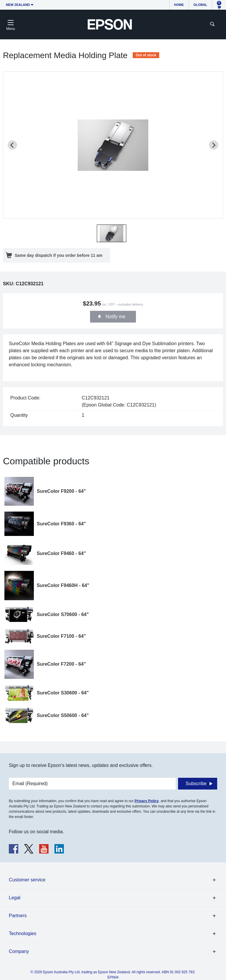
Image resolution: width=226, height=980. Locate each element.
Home (179, 5)
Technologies (23, 933)
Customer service (27, 880)
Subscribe (196, 784)
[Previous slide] (12, 145)
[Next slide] (214, 145)
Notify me (115, 317)
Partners (18, 916)
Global (200, 5)
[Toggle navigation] (11, 24)
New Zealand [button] (18, 5)
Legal (15, 898)
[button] (112, 233)
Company (19, 951)
